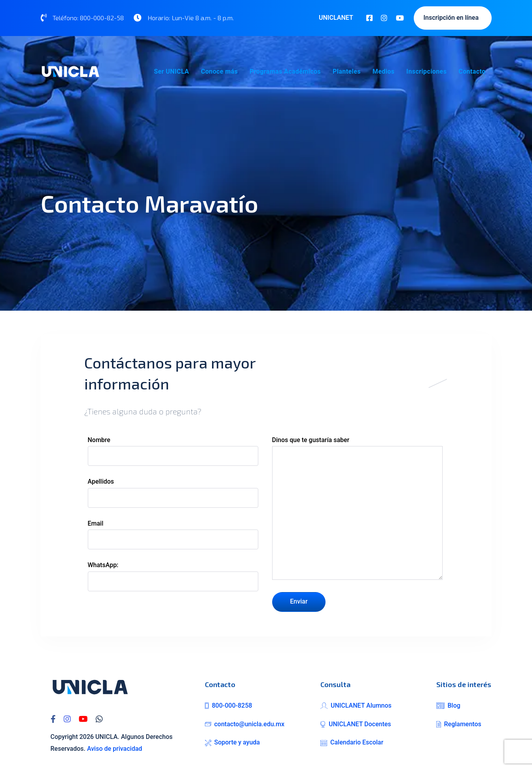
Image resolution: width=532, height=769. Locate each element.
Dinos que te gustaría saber (357, 508)
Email (173, 535)
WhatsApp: (173, 576)
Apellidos (173, 493)
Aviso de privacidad (115, 749)
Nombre (173, 451)
